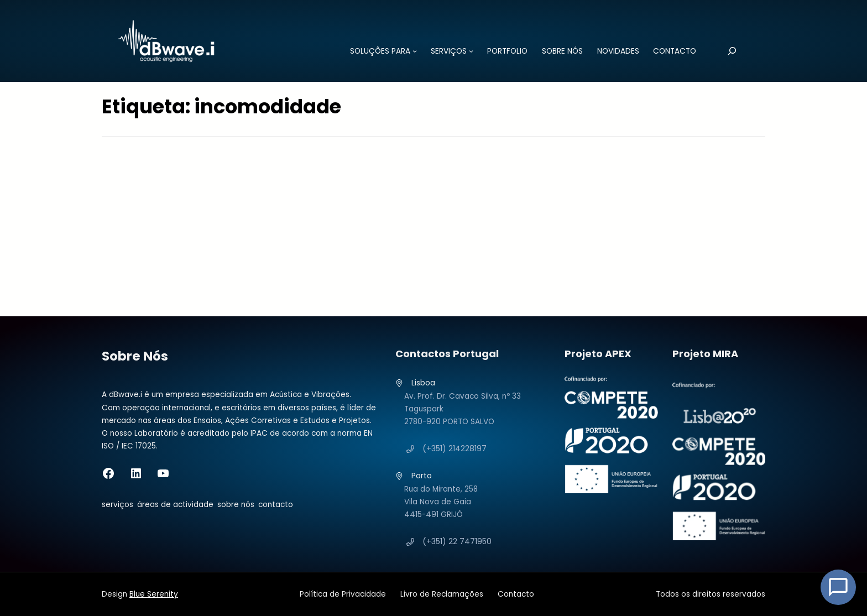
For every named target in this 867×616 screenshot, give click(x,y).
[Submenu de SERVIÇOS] (471, 51)
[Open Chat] (838, 587)
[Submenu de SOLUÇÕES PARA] (415, 51)
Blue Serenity (154, 594)
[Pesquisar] (732, 51)
